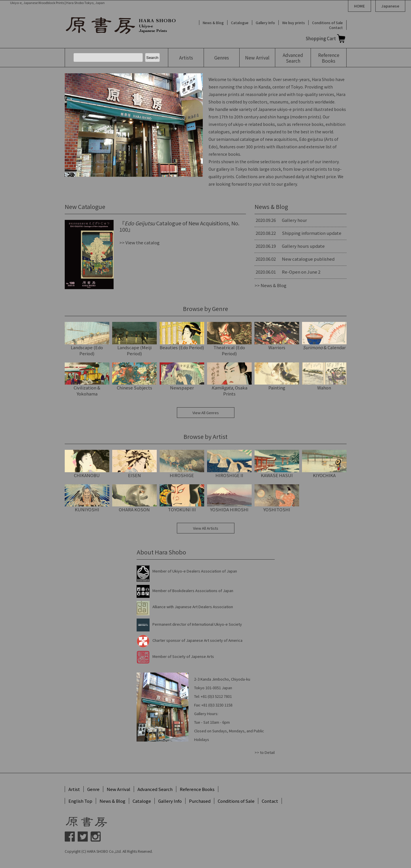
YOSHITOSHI (277, 499)
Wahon (324, 377)
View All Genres (206, 413)
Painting (277, 377)
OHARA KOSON (134, 499)
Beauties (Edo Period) (182, 336)
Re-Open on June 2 (301, 272)
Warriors (277, 336)
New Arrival (118, 789)
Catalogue (240, 23)
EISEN (134, 464)
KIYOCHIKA (324, 464)
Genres (222, 57)
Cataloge (142, 801)
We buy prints (294, 23)
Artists (186, 57)
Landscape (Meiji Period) (134, 339)
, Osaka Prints (229, 380)
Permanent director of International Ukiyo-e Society (197, 624)
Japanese (390, 6)
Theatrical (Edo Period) (229, 339)
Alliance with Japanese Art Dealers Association (193, 607)
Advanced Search (155, 789)
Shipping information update (312, 233)
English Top (80, 801)
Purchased (200, 801)
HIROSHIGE (182, 464)
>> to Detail (265, 752)
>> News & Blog (271, 285)
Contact (336, 27)
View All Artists (206, 528)
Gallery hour (294, 220)
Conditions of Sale (327, 23)
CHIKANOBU (87, 464)
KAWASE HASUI (277, 464)
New (257, 57)
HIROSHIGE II (229, 464)
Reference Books (197, 789)
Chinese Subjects (134, 377)
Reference (329, 58)
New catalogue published (308, 259)
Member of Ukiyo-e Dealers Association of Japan (195, 571)
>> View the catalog (139, 242)
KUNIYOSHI (87, 499)
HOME (360, 6)
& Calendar (324, 336)
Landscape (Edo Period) (87, 339)
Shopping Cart (321, 38)
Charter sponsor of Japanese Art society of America (197, 640)
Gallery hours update (303, 246)
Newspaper (182, 377)
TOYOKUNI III (182, 499)
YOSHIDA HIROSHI (229, 499)
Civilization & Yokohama (87, 380)
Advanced (293, 58)
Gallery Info (265, 23)
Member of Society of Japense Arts (183, 656)
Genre (93, 789)
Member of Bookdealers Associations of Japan (193, 590)
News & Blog (213, 23)
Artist (74, 789)
